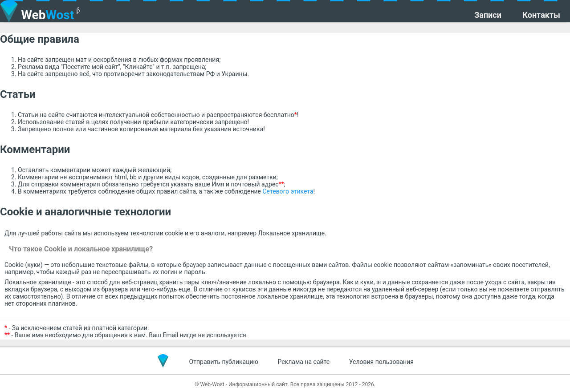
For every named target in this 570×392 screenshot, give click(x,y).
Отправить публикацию (224, 362)
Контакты (541, 15)
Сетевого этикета (288, 191)
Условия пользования (381, 362)
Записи (488, 15)
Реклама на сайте (304, 362)
